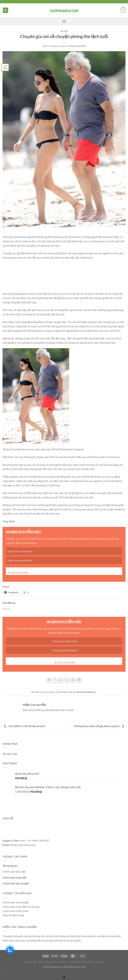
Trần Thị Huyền (78, 46)
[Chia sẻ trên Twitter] (61, 680)
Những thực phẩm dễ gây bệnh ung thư (100, 726)
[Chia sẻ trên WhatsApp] (49, 680)
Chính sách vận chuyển (16, 883)
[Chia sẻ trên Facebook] (55, 680)
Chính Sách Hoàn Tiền (80, 962)
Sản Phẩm (31, 962)
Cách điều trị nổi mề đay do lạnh (24, 726)
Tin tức (64, 31)
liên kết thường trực (86, 692)
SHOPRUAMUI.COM (75, 967)
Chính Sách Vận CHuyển (52, 962)
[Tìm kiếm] (5, 10)
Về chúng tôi (10, 866)
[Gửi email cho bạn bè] (67, 680)
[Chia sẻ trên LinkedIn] (79, 680)
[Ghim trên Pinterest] (73, 680)
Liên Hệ (99, 962)
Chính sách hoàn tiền (15, 877)
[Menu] (64, 21)
